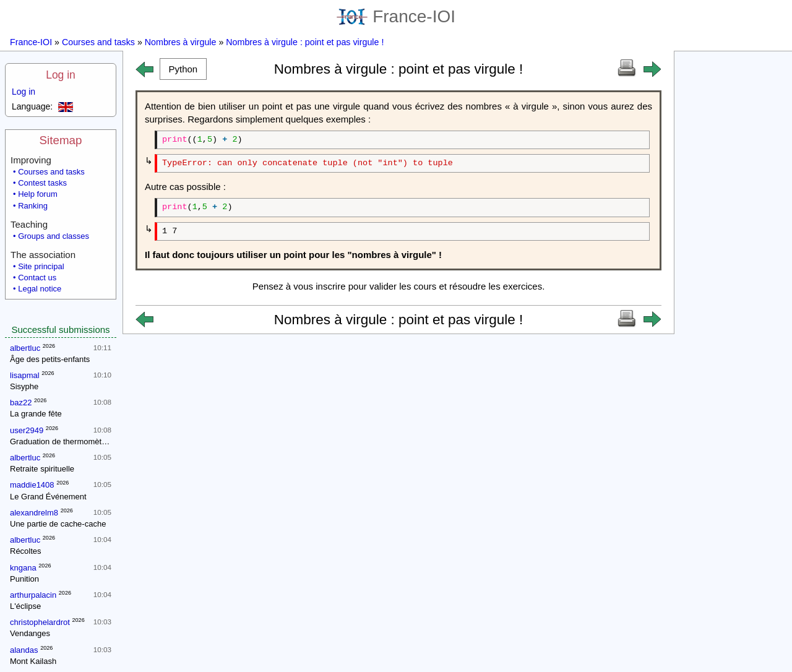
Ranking (33, 206)
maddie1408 (32, 485)
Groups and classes (54, 236)
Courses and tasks (98, 42)
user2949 (27, 430)
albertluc (25, 348)
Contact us (37, 278)
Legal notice (40, 289)
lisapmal (25, 375)
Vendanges (30, 633)
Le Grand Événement (48, 497)
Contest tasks (42, 183)
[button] (183, 69)
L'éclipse (25, 606)
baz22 (21, 403)
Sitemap (61, 140)
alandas (24, 650)
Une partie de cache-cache (58, 524)
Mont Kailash (33, 661)
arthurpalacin (33, 595)
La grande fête (36, 414)
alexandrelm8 (34, 513)
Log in (61, 75)
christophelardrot (40, 622)
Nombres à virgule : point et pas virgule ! (305, 42)
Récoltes (26, 551)
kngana (23, 568)
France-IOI (396, 16)
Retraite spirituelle (42, 469)
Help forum (38, 194)
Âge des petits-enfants (50, 359)
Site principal (41, 266)
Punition (24, 579)
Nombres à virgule (181, 42)
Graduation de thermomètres (61, 442)
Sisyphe (24, 386)
